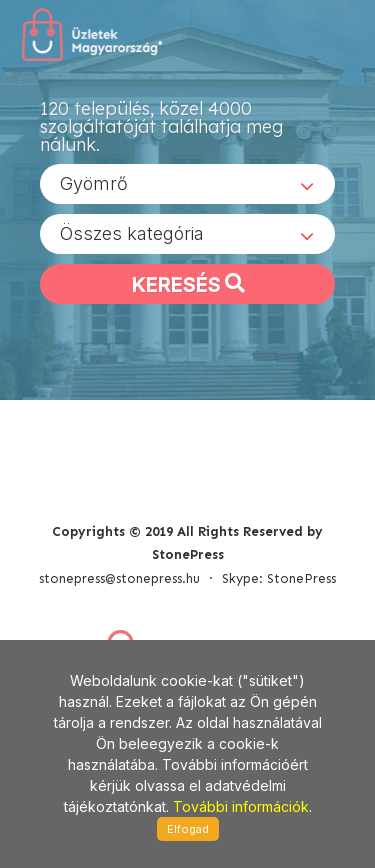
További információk (241, 806)
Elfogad (188, 829)
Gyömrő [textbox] (94, 183)
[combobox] (187, 184)
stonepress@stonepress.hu (119, 578)
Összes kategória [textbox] (132, 233)
